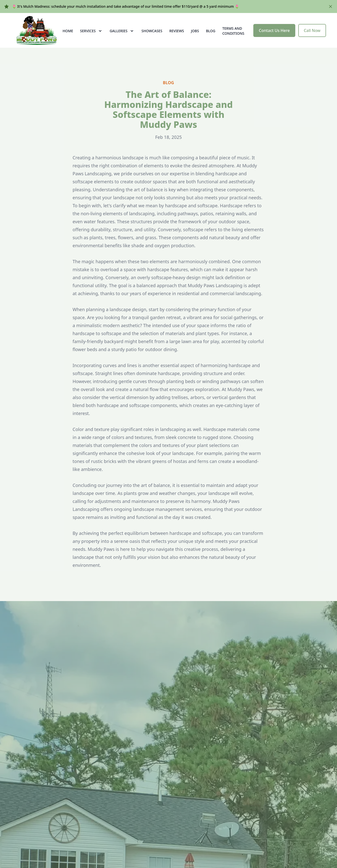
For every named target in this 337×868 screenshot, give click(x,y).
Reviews (177, 35)
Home (68, 35)
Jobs (195, 35)
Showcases (152, 35)
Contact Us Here (274, 35)
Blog (211, 35)
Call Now (312, 35)
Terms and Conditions (233, 35)
